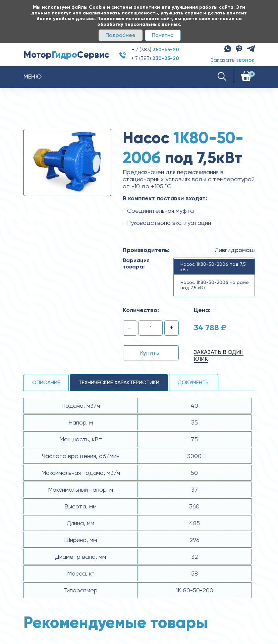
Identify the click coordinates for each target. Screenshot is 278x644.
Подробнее (121, 35)
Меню (33, 76)
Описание (46, 382)
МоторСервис (66, 55)
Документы (194, 382)
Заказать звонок (233, 60)
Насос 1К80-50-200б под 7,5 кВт (213, 267)
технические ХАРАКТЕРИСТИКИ (119, 382)
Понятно (163, 35)
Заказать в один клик (219, 355)
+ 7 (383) (155, 50)
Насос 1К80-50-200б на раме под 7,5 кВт (215, 285)
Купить (150, 353)
